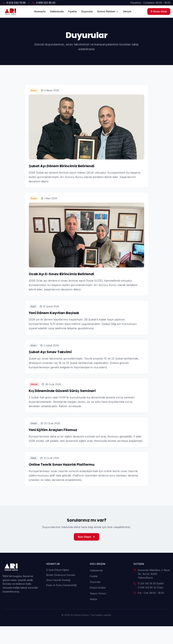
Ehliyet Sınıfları (98, 605)
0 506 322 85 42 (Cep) (151, 605)
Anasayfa (40, 11)
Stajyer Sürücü (98, 611)
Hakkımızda (57, 11)
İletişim (127, 11)
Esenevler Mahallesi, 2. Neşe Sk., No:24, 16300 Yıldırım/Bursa (154, 592)
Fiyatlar (72, 11)
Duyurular (87, 11)
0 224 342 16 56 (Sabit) (151, 601)
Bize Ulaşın (86, 554)
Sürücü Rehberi (108, 11)
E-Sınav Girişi (159, 11)
